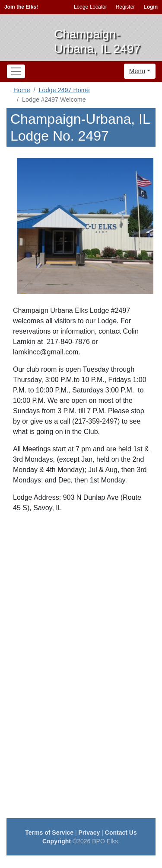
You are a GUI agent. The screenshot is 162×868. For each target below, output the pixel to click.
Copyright (57, 841)
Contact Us (121, 833)
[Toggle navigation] (16, 71)
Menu (137, 71)
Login (151, 7)
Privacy (89, 833)
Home (22, 90)
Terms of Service (49, 833)
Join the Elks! (21, 7)
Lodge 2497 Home (64, 90)
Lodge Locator (91, 7)
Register (125, 7)
